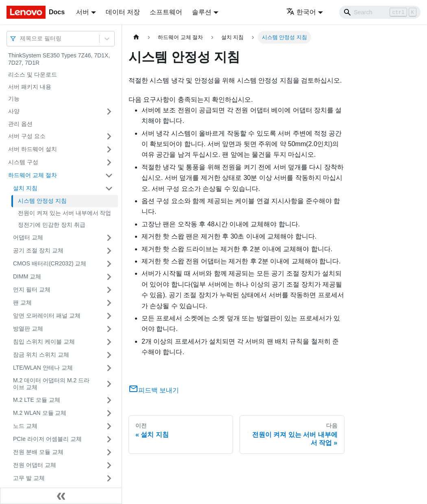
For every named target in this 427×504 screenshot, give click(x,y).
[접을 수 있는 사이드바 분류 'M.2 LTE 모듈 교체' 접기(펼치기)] (109, 400)
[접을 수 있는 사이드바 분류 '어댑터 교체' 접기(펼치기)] (109, 238)
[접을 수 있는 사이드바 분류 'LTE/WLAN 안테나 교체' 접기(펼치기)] (109, 368)
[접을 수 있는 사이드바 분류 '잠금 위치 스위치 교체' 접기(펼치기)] (109, 355)
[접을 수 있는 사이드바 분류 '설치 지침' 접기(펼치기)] (109, 188)
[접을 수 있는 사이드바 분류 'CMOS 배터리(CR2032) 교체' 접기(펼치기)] (109, 264)
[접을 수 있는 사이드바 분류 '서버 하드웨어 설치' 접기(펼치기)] (109, 149)
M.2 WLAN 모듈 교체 (40, 413)
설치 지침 (25, 188)
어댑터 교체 (28, 237)
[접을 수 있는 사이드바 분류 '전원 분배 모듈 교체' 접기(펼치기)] (109, 452)
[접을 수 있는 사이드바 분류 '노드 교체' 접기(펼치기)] (109, 426)
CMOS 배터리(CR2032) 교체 (50, 263)
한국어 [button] (301, 12)
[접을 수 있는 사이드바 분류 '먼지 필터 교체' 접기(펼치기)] (109, 290)
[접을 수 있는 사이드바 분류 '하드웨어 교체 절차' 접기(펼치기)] (109, 175)
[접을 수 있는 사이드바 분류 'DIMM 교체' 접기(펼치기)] (109, 277)
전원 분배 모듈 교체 (38, 452)
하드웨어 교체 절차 (33, 175)
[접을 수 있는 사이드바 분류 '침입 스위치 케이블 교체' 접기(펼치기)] (109, 342)
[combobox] (21, 38)
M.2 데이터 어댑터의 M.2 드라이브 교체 (51, 384)
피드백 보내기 (154, 390)
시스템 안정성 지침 (42, 201)
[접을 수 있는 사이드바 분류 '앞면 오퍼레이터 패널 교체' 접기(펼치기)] (109, 316)
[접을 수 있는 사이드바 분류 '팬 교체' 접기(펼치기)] (109, 303)
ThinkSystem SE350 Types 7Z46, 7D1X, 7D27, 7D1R (59, 59)
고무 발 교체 (29, 478)
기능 (14, 99)
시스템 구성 (23, 162)
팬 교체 (22, 302)
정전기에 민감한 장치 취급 (52, 225)
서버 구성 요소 (27, 136)
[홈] (136, 37)
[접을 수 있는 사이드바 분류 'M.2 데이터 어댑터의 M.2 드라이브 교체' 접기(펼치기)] (109, 384)
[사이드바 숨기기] (61, 496)
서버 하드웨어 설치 (33, 149)
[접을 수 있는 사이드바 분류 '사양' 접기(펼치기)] (109, 112)
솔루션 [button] (202, 12)
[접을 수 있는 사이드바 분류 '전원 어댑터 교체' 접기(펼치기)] (109, 465)
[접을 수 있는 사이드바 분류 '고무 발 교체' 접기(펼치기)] (109, 478)
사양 (14, 111)
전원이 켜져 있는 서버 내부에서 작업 (64, 213)
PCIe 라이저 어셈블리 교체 (47, 439)
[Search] (380, 12)
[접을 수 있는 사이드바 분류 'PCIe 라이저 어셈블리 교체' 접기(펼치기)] (109, 439)
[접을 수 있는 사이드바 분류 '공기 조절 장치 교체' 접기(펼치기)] (109, 251)
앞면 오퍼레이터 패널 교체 (47, 316)
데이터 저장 (123, 12)
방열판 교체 (28, 329)
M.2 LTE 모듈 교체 (37, 400)
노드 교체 (25, 426)
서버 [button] (83, 12)
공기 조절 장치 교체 (38, 250)
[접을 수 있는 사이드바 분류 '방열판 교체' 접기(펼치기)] (109, 329)
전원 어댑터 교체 (35, 465)
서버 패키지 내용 (30, 87)
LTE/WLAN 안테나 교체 (43, 368)
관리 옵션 (20, 124)
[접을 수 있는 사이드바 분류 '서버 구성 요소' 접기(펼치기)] (109, 136)
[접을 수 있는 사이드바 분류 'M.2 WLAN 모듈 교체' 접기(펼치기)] (109, 413)
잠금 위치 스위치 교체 (41, 355)
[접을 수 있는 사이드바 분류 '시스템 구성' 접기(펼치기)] (109, 162)
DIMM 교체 (27, 276)
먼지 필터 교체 (32, 289)
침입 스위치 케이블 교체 (44, 342)
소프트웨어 (166, 12)
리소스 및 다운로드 (33, 75)
